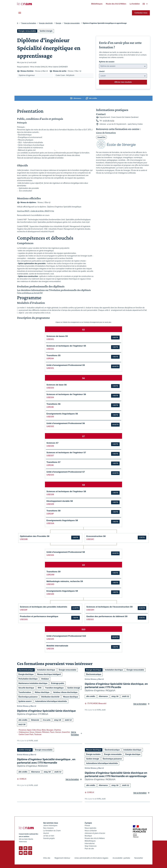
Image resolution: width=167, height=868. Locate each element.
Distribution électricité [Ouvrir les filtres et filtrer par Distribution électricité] (50, 697)
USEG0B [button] (24, 539)
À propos (88, 823)
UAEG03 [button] (50, 475)
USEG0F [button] (24, 610)
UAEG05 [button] (50, 639)
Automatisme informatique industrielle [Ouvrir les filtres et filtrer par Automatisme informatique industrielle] (51, 701)
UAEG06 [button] (50, 649)
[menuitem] (97, 4)
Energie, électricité (46, 23)
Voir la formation (75, 733)
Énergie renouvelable (72, 23)
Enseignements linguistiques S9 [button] (62, 591)
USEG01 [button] (50, 339)
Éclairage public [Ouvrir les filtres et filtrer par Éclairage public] (58, 683)
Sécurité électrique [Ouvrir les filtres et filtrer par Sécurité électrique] (26, 688)
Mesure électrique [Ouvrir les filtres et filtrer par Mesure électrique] (71, 697)
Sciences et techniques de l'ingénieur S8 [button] (66, 491)
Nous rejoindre (90, 828)
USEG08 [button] (50, 494)
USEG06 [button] (50, 446)
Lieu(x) (102, 71)
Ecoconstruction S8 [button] (96, 536)
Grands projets (49, 838)
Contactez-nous (141, 13)
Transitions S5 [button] (54, 355)
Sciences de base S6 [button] (57, 385)
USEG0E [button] (50, 594)
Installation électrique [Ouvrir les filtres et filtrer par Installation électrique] (46, 670)
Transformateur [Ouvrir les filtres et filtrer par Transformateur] (25, 692)
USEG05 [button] (50, 417)
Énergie (58, 23)
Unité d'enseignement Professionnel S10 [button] (66, 636)
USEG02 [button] (50, 349)
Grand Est (101, 137)
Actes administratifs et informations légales (91, 858)
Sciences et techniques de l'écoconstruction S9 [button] (109, 607)
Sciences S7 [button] (53, 443)
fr (18, 23)
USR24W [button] (50, 575)
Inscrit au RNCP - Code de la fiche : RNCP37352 (35, 211)
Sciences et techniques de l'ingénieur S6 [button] (66, 394)
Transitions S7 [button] (54, 462)
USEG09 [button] (50, 504)
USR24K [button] (50, 465)
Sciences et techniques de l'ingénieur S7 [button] (66, 452)
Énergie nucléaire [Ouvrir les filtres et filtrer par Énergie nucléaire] (93, 754)
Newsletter (139, 858)
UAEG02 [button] (50, 426)
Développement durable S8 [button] (60, 501)
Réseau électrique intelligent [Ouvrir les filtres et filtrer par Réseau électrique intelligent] (49, 674)
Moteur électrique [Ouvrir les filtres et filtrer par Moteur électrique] (42, 692)
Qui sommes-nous (51, 823)
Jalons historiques (50, 826)
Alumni (46, 833)
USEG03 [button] (50, 388)
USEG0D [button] (50, 584)
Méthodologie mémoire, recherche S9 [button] (65, 581)
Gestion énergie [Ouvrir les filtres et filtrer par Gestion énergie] (46, 31)
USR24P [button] (50, 514)
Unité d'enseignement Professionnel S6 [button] (66, 423)
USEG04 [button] (50, 397)
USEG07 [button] (50, 456)
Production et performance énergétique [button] (39, 616)
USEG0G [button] (24, 619)
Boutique (88, 836)
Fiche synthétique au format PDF (30, 293)
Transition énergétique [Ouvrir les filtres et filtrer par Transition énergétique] (54, 688)
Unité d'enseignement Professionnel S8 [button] (66, 552)
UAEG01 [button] (50, 368)
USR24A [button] (50, 358)
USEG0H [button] (90, 610)
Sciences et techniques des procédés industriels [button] (44, 607)
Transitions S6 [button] (54, 404)
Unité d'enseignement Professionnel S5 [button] (66, 365)
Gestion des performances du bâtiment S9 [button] (107, 616)
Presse (87, 826)
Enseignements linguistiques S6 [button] (62, 414)
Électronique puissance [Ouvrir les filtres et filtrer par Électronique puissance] (28, 697)
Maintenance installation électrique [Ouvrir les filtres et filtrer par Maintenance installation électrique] (33, 683)
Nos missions (48, 828)
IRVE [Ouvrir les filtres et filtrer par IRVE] (40, 688)
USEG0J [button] (90, 619)
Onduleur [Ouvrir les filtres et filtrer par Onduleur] (45, 679)
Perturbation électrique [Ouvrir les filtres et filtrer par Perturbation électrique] (28, 679)
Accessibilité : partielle (121, 858)
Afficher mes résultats (123, 82)
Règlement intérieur (62, 858)
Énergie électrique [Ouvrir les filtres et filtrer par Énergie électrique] (26, 674)
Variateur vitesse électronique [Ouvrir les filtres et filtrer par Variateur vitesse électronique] (65, 692)
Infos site (47, 858)
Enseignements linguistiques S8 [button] (62, 520)
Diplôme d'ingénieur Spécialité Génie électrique (46, 711)
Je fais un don (49, 836)
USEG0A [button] (50, 523)
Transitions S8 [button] (54, 511)
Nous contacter (91, 831)
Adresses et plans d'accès (95, 833)
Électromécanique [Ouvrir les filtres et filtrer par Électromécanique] (26, 670)
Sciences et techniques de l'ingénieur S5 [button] (66, 346)
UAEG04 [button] (50, 555)
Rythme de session (107, 62)
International (90, 843)
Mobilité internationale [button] (57, 646)
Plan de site (89, 849)
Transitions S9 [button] (54, 572)
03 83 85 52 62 (109, 121)
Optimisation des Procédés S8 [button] (35, 536)
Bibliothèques (90, 841)
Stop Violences (91, 846)
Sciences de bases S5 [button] (57, 336)
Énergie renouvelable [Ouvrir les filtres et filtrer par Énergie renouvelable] (27, 31)
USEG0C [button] (90, 539)
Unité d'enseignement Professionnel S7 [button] (66, 472)
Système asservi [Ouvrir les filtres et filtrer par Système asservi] (25, 701)
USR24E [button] (50, 407)
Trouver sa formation (29, 23)
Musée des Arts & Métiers (95, 838)
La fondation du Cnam (52, 831)
